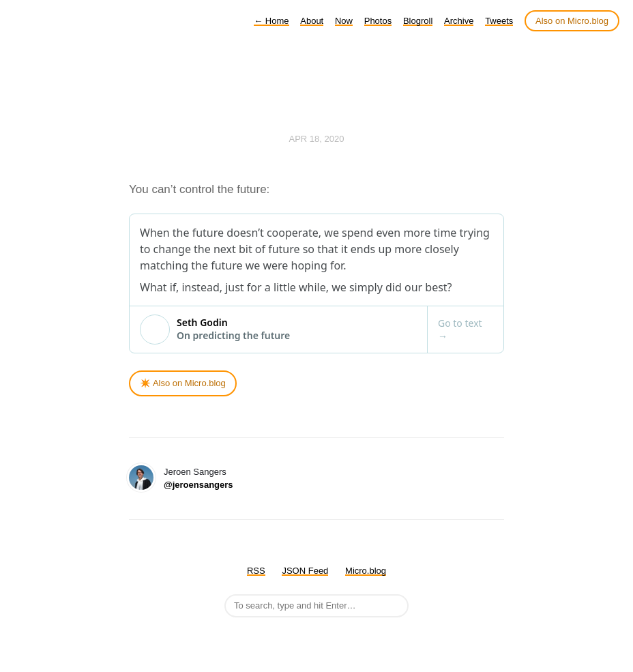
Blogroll (418, 21)
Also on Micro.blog (572, 21)
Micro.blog (366, 571)
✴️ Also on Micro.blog (183, 383)
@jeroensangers (198, 485)
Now (344, 21)
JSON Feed (305, 571)
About (312, 21)
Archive (459, 21)
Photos (378, 21)
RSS (256, 571)
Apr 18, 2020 (317, 139)
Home (271, 21)
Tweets (499, 21)
